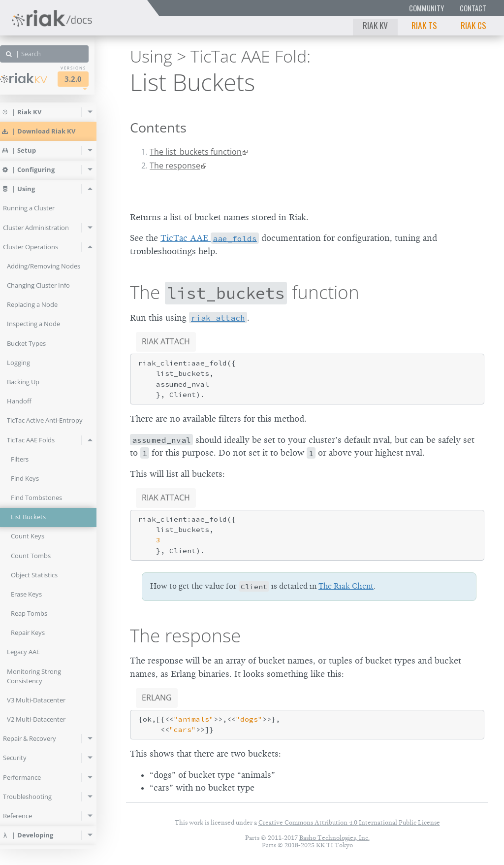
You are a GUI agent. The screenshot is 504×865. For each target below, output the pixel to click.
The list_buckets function (196, 152)
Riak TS (424, 25)
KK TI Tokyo (334, 845)
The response (175, 166)
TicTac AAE (210, 238)
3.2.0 (87, 79)
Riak (37, 78)
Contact (473, 8)
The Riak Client (346, 586)
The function (245, 292)
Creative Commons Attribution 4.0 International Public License (349, 822)
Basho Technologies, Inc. (334, 838)
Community (426, 8)
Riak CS (473, 25)
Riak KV (375, 25)
